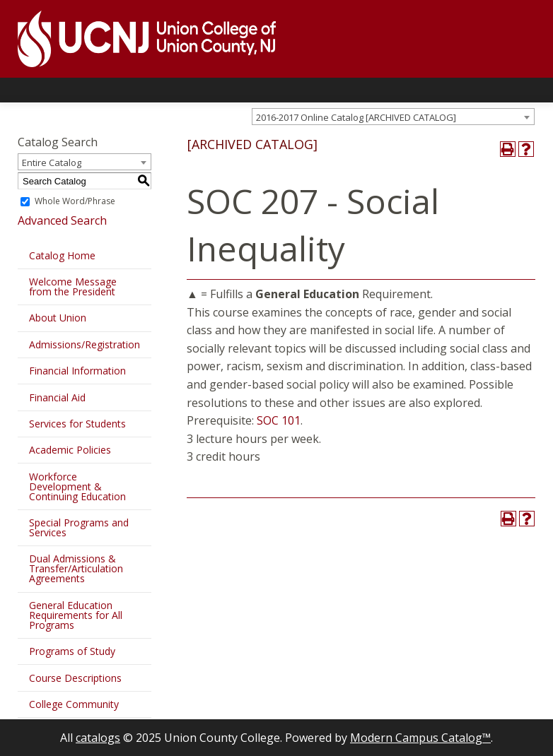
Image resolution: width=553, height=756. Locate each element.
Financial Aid (57, 397)
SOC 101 (279, 420)
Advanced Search (62, 220)
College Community (74, 704)
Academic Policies (70, 450)
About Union (58, 318)
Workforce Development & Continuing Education (77, 486)
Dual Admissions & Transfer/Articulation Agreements (76, 568)
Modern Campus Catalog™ (420, 738)
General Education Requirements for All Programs (76, 615)
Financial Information (77, 371)
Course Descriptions (75, 678)
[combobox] (393, 117)
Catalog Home (62, 255)
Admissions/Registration (85, 344)
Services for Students (77, 424)
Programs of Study (72, 651)
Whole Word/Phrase (75, 201)
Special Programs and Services (79, 527)
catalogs (98, 738)
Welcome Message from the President (73, 287)
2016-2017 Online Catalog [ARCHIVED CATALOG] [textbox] (356, 117)
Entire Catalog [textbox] (52, 163)
